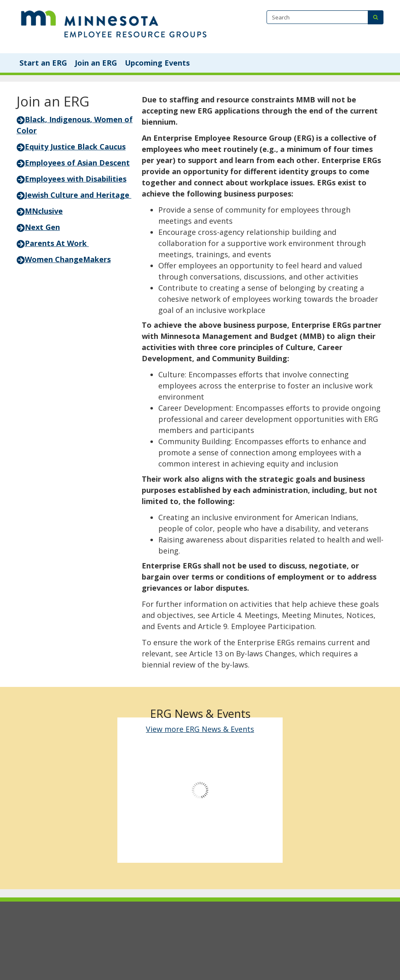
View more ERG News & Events (200, 729)
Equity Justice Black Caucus (71, 147)
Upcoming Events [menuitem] (157, 63)
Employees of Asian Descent (73, 163)
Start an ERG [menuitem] (43, 63)
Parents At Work (56, 243)
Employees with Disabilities (71, 179)
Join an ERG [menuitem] (96, 63)
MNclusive (44, 211)
